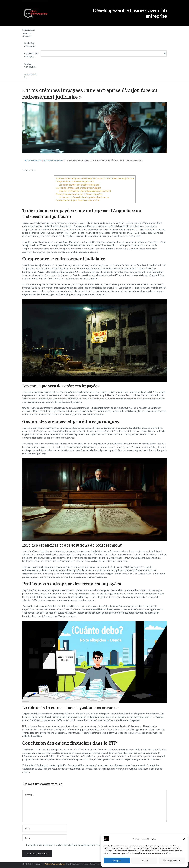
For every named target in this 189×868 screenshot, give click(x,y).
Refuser (144, 860)
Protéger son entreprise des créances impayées (79, 194)
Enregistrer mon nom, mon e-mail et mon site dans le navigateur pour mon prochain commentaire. (75, 845)
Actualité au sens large (55, 864)
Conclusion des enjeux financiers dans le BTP (78, 200)
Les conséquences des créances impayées (79, 185)
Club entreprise (33, 160)
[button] (184, 839)
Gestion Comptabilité (30, 65)
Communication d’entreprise (31, 55)
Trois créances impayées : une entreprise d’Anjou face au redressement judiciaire (95, 178)
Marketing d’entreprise (30, 45)
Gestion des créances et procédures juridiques (78, 188)
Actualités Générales (53, 160)
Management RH (30, 76)
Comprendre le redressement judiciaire (75, 182)
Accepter (117, 860)
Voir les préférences (172, 860)
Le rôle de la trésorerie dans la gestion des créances (84, 197)
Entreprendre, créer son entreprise (28, 33)
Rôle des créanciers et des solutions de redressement (85, 191)
